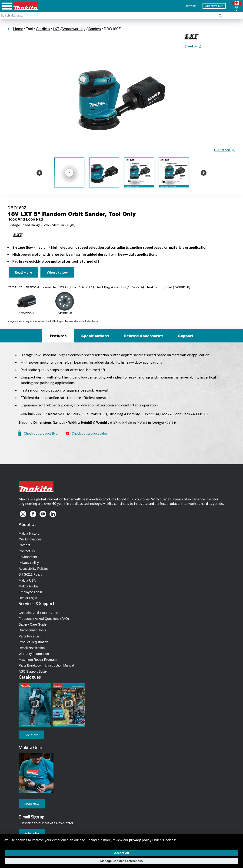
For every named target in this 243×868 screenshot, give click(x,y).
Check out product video (90, 433)
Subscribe (32, 833)
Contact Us (27, 551)
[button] (237, 6)
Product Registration (33, 642)
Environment (28, 557)
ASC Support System (34, 671)
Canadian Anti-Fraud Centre (39, 613)
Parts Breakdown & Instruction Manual (46, 665)
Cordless (43, 28)
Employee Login (30, 592)
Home (18, 28)
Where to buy (57, 272)
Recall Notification (32, 648)
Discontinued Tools (32, 630)
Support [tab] (186, 336)
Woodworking (74, 28)
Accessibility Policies (33, 569)
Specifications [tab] (95, 336)
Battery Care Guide (33, 624)
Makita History (29, 533)
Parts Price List (30, 636)
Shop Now (32, 804)
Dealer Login (28, 598)
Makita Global (29, 586)
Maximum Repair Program (38, 660)
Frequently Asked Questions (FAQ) (44, 619)
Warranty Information (34, 654)
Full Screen (225, 150)
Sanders (95, 28)
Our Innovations (30, 539)
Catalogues (30, 677)
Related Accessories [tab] (143, 336)
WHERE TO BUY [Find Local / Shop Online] (214, 6)
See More (31, 735)
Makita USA (27, 580)
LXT (56, 28)
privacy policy (140, 840)
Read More (23, 272)
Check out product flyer (41, 433)
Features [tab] (58, 336)
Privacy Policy (29, 563)
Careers (24, 545)
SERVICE (192, 6)
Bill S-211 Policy (30, 574)
